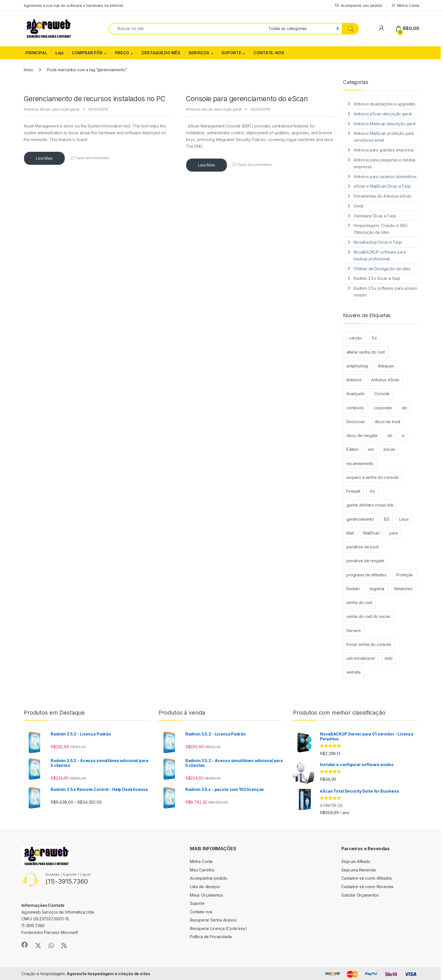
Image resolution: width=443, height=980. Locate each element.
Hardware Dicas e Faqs (375, 216)
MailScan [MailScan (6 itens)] (372, 533)
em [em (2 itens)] (371, 449)
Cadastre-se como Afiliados (367, 878)
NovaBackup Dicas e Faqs (378, 242)
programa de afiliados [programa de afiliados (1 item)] (366, 575)
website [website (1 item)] (354, 672)
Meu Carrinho (202, 870)
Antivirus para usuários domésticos (385, 177)
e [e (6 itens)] (403, 435)
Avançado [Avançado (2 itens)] (356, 394)
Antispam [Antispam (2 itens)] (386, 366)
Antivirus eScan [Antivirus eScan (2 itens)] (385, 380)
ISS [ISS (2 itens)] (387, 519)
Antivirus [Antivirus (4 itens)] (354, 380)
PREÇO (122, 53)
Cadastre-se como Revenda (367, 887)
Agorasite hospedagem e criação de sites (108, 974)
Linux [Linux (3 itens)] (404, 519)
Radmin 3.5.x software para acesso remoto (386, 292)
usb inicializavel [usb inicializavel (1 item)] (361, 658)
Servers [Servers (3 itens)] (354, 630)
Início (28, 70)
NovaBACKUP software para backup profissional (380, 255)
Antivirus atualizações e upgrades (385, 104)
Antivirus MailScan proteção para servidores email (384, 137)
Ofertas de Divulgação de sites (382, 269)
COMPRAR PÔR (87, 53)
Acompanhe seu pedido (358, 6)
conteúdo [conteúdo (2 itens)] (355, 408)
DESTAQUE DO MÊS (161, 53)
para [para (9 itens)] (393, 533)
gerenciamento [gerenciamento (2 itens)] (360, 519)
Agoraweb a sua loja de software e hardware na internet (73, 5)
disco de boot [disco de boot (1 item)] (387, 422)
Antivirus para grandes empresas (384, 150)
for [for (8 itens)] (373, 491)
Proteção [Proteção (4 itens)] (405, 575)
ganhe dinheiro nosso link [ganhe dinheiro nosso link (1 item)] (370, 505)
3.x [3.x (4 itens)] (374, 338)
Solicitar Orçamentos (360, 895)
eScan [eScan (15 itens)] (389, 449)
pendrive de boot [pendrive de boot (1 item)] (363, 547)
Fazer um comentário (93, 158)
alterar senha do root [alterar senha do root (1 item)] (366, 352)
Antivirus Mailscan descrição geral (385, 124)
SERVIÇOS (199, 53)
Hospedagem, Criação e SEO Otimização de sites (381, 229)
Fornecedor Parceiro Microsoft (50, 932)
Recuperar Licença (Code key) (218, 928)
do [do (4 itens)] (390, 435)
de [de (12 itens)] (404, 408)
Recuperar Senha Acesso (213, 920)
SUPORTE (231, 53)
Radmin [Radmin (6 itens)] (353, 589)
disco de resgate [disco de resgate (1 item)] (362, 435)
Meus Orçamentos (207, 895)
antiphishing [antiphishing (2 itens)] (357, 366)
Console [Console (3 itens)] (382, 394)
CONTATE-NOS (269, 53)
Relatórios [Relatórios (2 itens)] (404, 589)
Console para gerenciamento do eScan (247, 99)
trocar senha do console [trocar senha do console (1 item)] (369, 644)
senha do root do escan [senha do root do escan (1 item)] (368, 616)
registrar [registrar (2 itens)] (377, 589)
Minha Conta (405, 6)
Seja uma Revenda (359, 870)
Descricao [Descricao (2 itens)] (356, 422)
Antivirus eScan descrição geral (52, 109)
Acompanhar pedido (209, 878)
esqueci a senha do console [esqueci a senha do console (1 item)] (372, 477)
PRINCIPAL (36, 53)
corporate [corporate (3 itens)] (383, 408)
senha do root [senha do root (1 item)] (359, 603)
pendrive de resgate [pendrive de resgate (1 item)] (365, 561)
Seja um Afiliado (356, 861)
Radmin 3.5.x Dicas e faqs (377, 278)
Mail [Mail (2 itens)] (350, 533)
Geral (359, 206)
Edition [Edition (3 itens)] (352, 449)
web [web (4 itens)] (389, 658)
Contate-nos (201, 912)
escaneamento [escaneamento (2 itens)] (360, 463)
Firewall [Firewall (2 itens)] (353, 491)
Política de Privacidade (211, 937)
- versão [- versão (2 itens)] (354, 338)
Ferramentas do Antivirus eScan (383, 196)
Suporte (197, 903)
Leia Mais (44, 158)
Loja (59, 53)
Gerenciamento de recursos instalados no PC (95, 99)
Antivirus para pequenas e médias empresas (385, 163)
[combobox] (187, 29)
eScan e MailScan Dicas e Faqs (382, 186)
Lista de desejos (205, 887)
